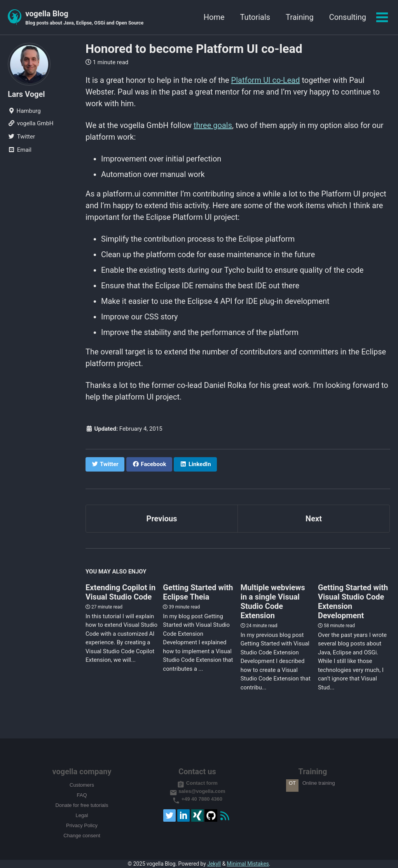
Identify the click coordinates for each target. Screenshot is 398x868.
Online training (319, 783)
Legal (82, 815)
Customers (82, 785)
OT (292, 783)
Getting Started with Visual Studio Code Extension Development (353, 601)
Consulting (348, 17)
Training (300, 17)
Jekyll (214, 864)
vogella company (82, 772)
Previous (162, 519)
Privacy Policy (82, 825)
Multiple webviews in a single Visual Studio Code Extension (273, 601)
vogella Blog (84, 18)
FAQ (82, 795)
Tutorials (255, 17)
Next (314, 519)
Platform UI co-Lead (266, 80)
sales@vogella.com (197, 791)
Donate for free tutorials (82, 805)
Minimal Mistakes (248, 864)
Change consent (82, 836)
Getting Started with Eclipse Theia (198, 592)
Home (214, 17)
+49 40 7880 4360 (197, 799)
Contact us (197, 772)
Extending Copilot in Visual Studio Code (120, 592)
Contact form (197, 783)
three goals (213, 125)
